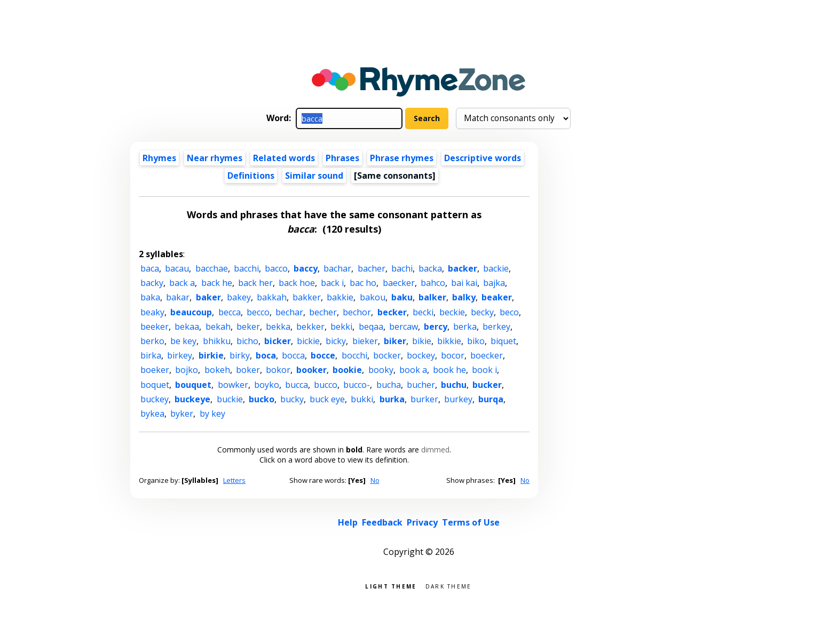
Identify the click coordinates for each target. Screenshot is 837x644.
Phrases (342, 158)
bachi (402, 268)
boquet (155, 385)
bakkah (272, 297)
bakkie (340, 297)
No (375, 480)
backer (463, 268)
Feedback (382, 522)
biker (395, 341)
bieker (365, 341)
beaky (152, 312)
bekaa (187, 327)
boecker (487, 355)
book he (449, 370)
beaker (497, 297)
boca (266, 355)
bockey (421, 355)
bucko (262, 399)
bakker (307, 297)
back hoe (297, 283)
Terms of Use (471, 522)
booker (311, 370)
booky (381, 370)
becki (423, 312)
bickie (308, 341)
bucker (487, 385)
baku (402, 297)
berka (465, 327)
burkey (458, 399)
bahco (433, 283)
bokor (278, 370)
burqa (491, 399)
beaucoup (191, 312)
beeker (155, 327)
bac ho (363, 283)
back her (255, 283)
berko (152, 341)
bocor (453, 355)
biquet (503, 341)
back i (332, 283)
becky (482, 312)
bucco (326, 385)
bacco (276, 268)
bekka (278, 327)
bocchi (354, 355)
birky (240, 355)
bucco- (357, 385)
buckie (230, 399)
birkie (211, 355)
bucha (389, 385)
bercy (436, 327)
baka (150, 297)
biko (476, 341)
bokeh (217, 370)
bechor (357, 312)
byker (182, 414)
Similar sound (314, 176)
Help (348, 522)
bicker (278, 341)
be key (183, 341)
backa (430, 268)
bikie (422, 341)
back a (182, 283)
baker (208, 297)
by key (212, 414)
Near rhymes (215, 158)
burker (424, 399)
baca (150, 268)
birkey (180, 355)
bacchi (246, 268)
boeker (155, 370)
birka (151, 355)
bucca (297, 385)
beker (248, 327)
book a (413, 370)
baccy (306, 268)
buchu (454, 385)
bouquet (193, 385)
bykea (152, 414)
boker (248, 370)
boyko (267, 385)
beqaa (371, 327)
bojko (187, 370)
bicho (247, 341)
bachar (337, 268)
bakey (239, 297)
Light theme (391, 586)
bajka (494, 283)
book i (484, 370)
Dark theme (449, 586)
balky (464, 297)
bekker (310, 327)
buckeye (192, 399)
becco (258, 312)
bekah (218, 327)
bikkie (449, 341)
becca (230, 312)
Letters (234, 480)
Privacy (422, 522)
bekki (341, 327)
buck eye (327, 399)
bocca (293, 355)
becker (392, 312)
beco (509, 312)
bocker (387, 355)
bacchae (212, 268)
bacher (372, 268)
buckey (155, 399)
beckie (452, 312)
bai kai (464, 283)
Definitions (251, 176)
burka (392, 399)
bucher (421, 385)
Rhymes (159, 158)
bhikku (217, 341)
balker (432, 297)
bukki (362, 399)
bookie (347, 370)
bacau (177, 268)
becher (323, 312)
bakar (178, 297)
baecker (399, 283)
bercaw (404, 327)
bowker (233, 385)
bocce (323, 355)
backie (496, 268)
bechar (289, 312)
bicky (336, 341)
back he (217, 283)
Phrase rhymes (402, 158)
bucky (292, 399)
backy (152, 283)
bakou (373, 297)
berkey (496, 327)
